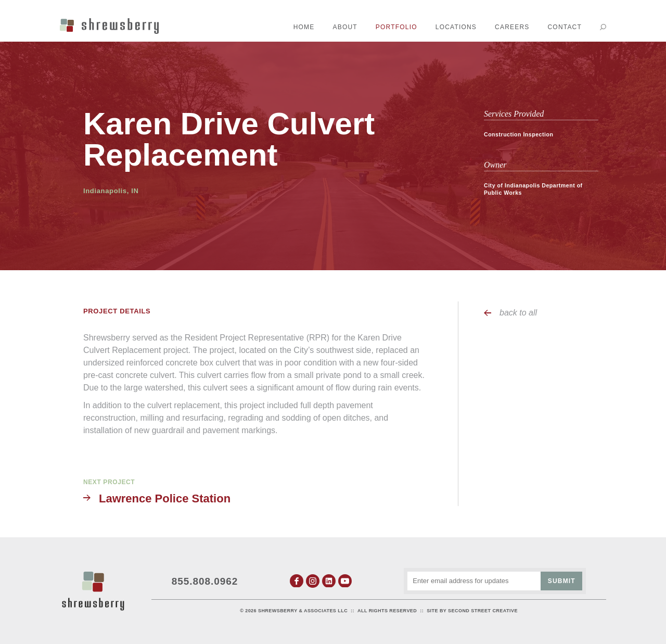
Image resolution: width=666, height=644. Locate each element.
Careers (512, 27)
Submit (562, 581)
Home (304, 27)
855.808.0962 (205, 581)
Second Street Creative (483, 611)
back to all (518, 313)
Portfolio (396, 27)
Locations (456, 27)
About (345, 27)
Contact (565, 27)
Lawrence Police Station (165, 498)
